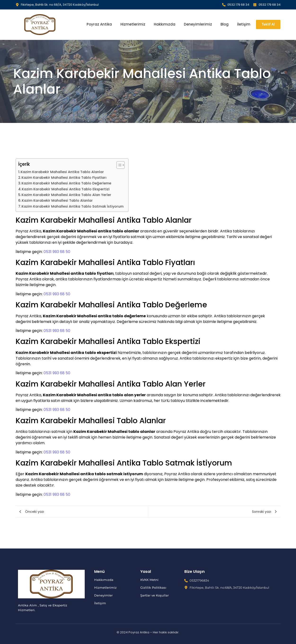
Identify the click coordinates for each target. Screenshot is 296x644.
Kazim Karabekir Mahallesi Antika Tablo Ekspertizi (66, 189)
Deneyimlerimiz (198, 24)
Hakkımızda (165, 24)
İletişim (244, 24)
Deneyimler (103, 595)
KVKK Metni (149, 580)
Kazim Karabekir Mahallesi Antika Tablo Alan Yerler (66, 195)
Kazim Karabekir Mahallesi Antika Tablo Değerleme (66, 183)
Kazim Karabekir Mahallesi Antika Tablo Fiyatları (64, 178)
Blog (225, 24)
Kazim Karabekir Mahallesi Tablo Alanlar (57, 200)
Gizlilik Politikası (153, 587)
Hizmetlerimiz (133, 24)
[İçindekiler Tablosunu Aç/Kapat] (118, 165)
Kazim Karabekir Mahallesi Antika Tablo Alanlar (62, 172)
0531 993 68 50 (57, 252)
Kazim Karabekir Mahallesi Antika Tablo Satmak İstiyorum (73, 206)
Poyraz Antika (99, 24)
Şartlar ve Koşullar (155, 595)
